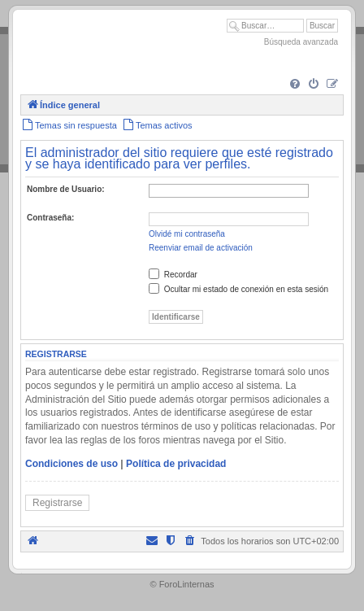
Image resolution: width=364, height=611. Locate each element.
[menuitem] (295, 85)
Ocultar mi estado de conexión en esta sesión (238, 289)
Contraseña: (50, 218)
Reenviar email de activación (201, 248)
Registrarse (57, 503)
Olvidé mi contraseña (187, 234)
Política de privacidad (176, 464)
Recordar (173, 275)
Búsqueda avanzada (301, 42)
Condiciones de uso (71, 464)
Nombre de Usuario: (66, 189)
